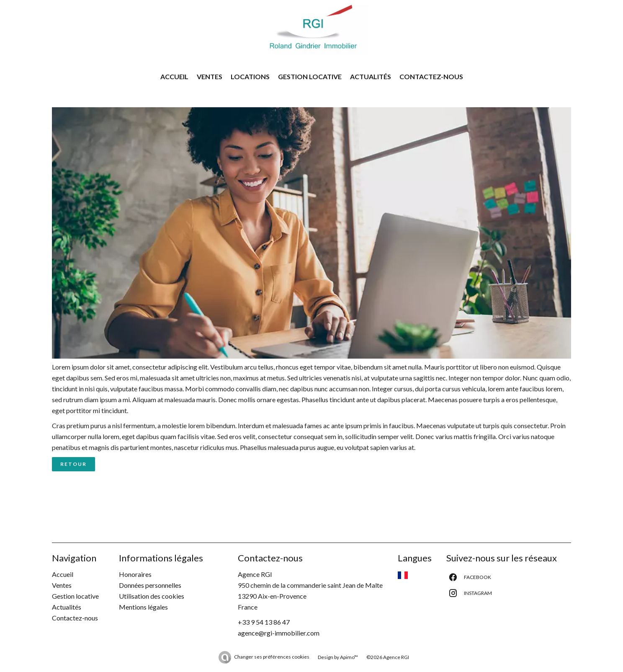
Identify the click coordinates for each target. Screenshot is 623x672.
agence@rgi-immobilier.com (279, 633)
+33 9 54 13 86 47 (264, 622)
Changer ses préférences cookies (272, 657)
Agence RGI (255, 574)
